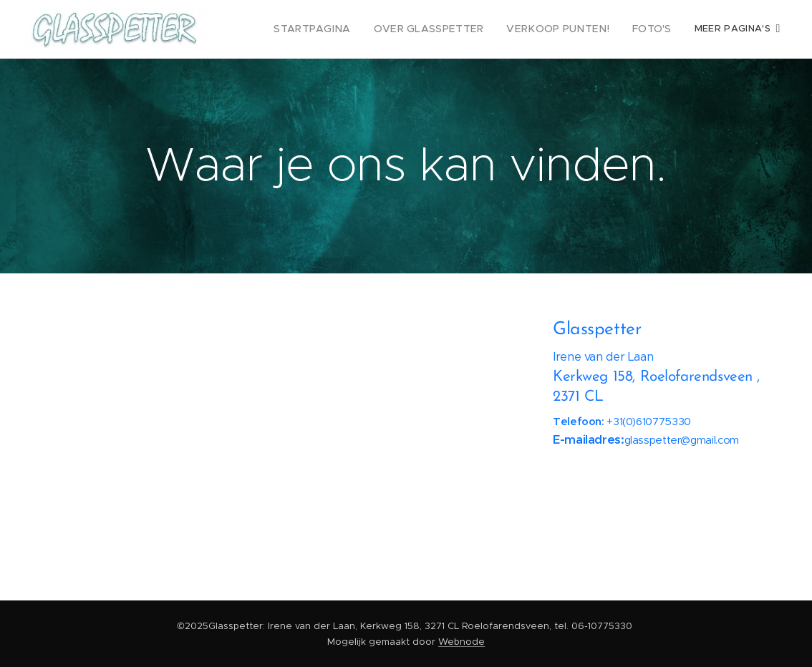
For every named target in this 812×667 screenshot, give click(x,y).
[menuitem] (339, 29)
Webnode (461, 642)
